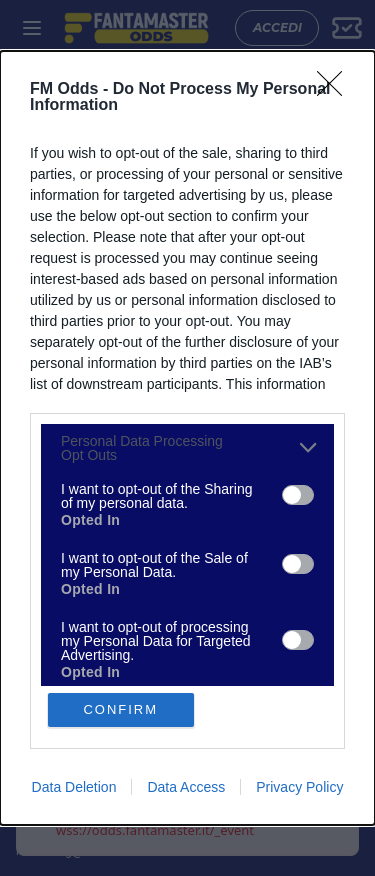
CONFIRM (120, 709)
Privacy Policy (299, 787)
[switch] (298, 495)
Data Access (186, 787)
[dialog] (187, 438)
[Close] (336, 90)
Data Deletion (74, 787)
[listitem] (187, 448)
